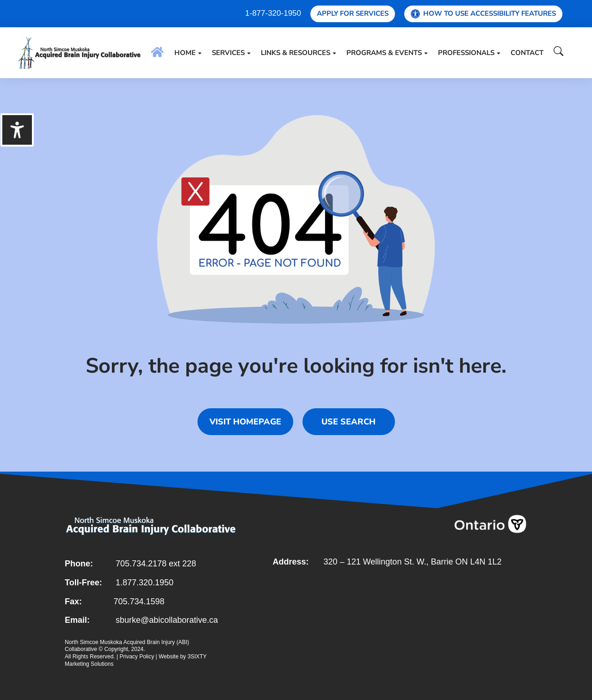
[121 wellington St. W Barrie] (400, 617)
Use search (348, 422)
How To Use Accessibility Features (483, 14)
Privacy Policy (137, 657)
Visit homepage (245, 422)
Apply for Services (353, 13)
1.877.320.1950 (145, 583)
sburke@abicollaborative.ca (167, 620)
